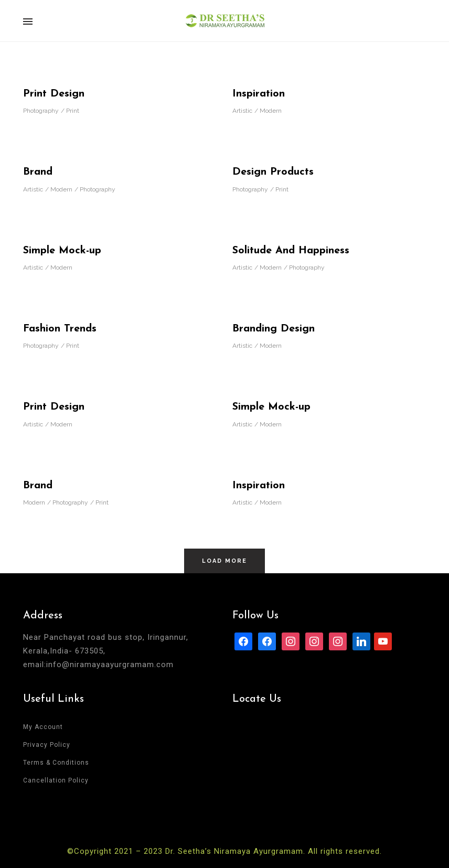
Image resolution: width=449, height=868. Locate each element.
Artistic (242, 111)
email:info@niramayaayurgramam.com (98, 665)
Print (73, 111)
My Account (43, 727)
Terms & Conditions (56, 763)
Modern (271, 111)
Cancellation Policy (56, 780)
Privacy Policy (47, 745)
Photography (41, 111)
